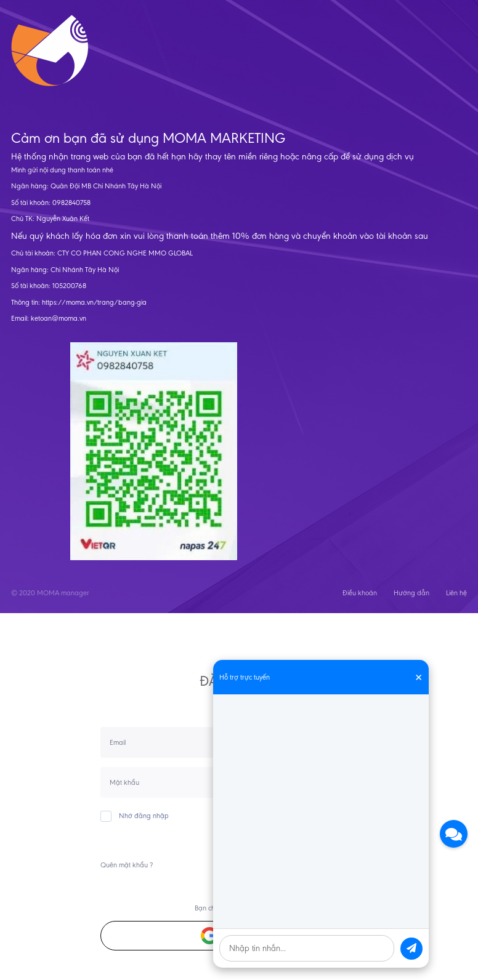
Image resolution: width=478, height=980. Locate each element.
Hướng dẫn (411, 593)
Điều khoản (360, 593)
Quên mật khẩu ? (127, 865)
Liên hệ (456, 593)
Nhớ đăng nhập (135, 816)
